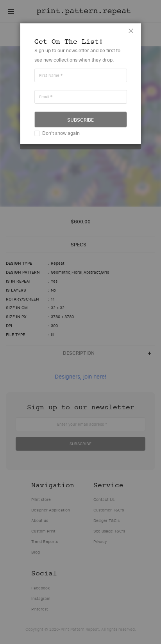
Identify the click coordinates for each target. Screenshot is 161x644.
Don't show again (61, 133)
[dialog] (80, 322)
